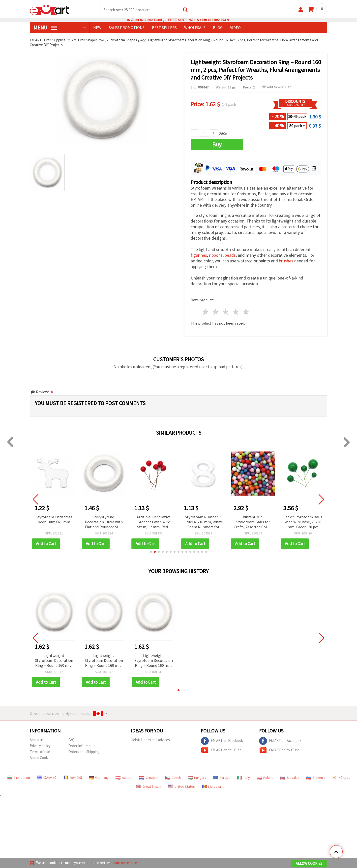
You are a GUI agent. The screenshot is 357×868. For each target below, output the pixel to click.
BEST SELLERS (164, 28)
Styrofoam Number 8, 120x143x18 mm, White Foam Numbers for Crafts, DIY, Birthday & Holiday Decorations (203, 522)
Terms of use (40, 752)
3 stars (226, 312)
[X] (32, 863)
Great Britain (149, 786)
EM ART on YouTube (221, 750)
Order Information (82, 746)
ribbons (216, 255)
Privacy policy (40, 746)
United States (181, 786)
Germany (99, 778)
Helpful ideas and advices (150, 740)
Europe (222, 778)
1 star (206, 312)
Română (73, 778)
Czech (173, 778)
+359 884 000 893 (213, 20)
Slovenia (316, 778)
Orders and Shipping (84, 752)
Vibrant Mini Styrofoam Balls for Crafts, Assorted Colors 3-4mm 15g (253, 522)
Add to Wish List (276, 87)
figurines (199, 255)
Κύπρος (341, 778)
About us (37, 740)
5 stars (246, 312)
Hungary (197, 778)
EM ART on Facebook (222, 741)
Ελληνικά (47, 778)
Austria (124, 778)
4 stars (236, 312)
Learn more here (124, 863)
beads (230, 255)
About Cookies (41, 758)
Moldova (211, 786)
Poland (265, 778)
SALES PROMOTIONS (127, 28)
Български (19, 778)
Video (235, 28)
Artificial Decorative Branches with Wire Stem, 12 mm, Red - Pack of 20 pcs (154, 522)
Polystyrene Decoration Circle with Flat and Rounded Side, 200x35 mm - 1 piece (104, 522)
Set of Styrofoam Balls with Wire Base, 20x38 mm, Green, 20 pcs (303, 522)
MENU (45, 28)
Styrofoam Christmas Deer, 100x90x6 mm (54, 519)
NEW (97, 28)
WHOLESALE (195, 28)
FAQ (72, 740)
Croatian (149, 778)
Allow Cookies (309, 863)
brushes (286, 261)
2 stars (216, 312)
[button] (151, 552)
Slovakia (290, 778)
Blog (218, 28)
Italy (244, 778)
